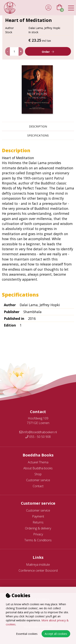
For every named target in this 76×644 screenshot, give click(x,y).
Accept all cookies (56, 634)
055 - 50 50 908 (38, 437)
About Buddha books (38, 468)
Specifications (38, 135)
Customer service (38, 480)
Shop (38, 474)
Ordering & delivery (38, 528)
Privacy (38, 534)
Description (38, 126)
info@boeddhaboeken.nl (38, 432)
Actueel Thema (38, 462)
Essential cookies (27, 634)
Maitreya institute (38, 565)
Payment (38, 516)
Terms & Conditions (38, 540)
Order (46, 52)
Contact (38, 486)
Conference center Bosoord (38, 570)
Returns (38, 522)
